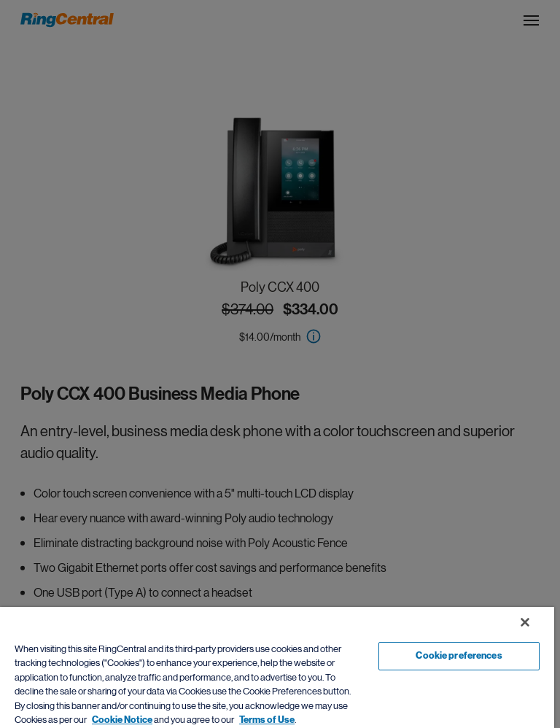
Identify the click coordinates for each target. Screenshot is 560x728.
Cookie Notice (122, 720)
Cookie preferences (459, 656)
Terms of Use (267, 720)
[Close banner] (525, 622)
